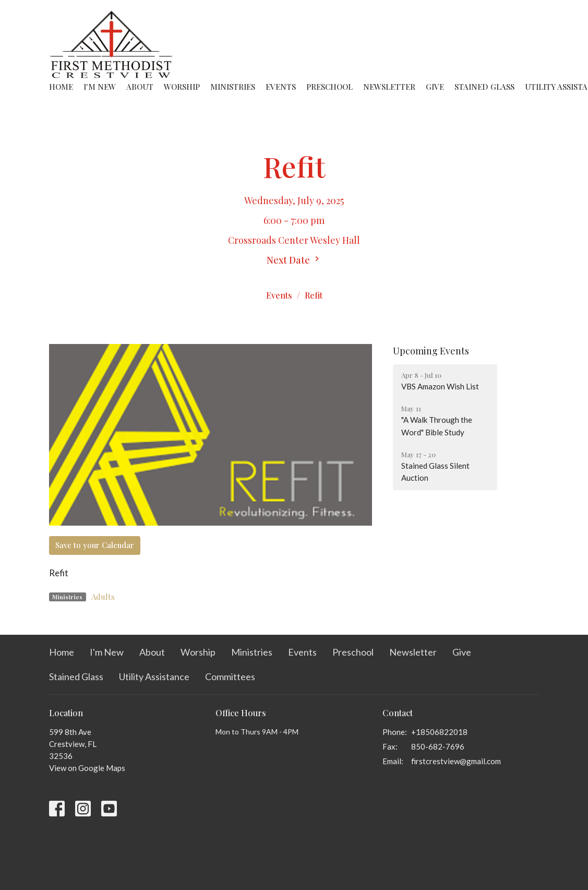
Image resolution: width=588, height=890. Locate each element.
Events (281, 87)
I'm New (100, 87)
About (140, 87)
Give (435, 87)
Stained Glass (484, 87)
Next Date (294, 260)
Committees (230, 677)
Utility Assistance (154, 677)
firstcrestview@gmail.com (456, 761)
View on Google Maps (87, 768)
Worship (182, 87)
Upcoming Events (431, 351)
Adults (103, 597)
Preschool (329, 87)
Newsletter (389, 87)
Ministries (233, 87)
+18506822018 (439, 732)
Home (61, 87)
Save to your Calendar (95, 545)
